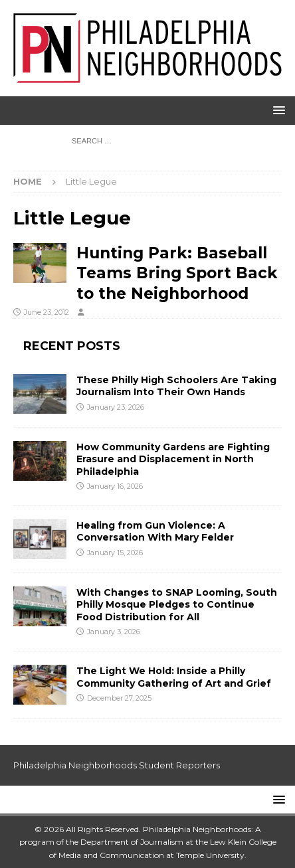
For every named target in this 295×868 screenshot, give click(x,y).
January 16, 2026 (115, 486)
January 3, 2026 (114, 632)
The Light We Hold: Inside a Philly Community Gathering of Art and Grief (174, 677)
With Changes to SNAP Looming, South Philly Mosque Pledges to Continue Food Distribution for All (177, 604)
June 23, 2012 (47, 312)
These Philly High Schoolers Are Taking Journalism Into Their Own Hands (176, 386)
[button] (277, 110)
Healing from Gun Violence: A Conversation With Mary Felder (155, 531)
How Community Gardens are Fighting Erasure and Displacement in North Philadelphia (173, 459)
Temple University (210, 855)
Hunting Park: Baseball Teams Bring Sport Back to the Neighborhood (177, 273)
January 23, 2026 (116, 407)
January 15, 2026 (115, 553)
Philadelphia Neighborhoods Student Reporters (117, 765)
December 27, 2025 (119, 698)
